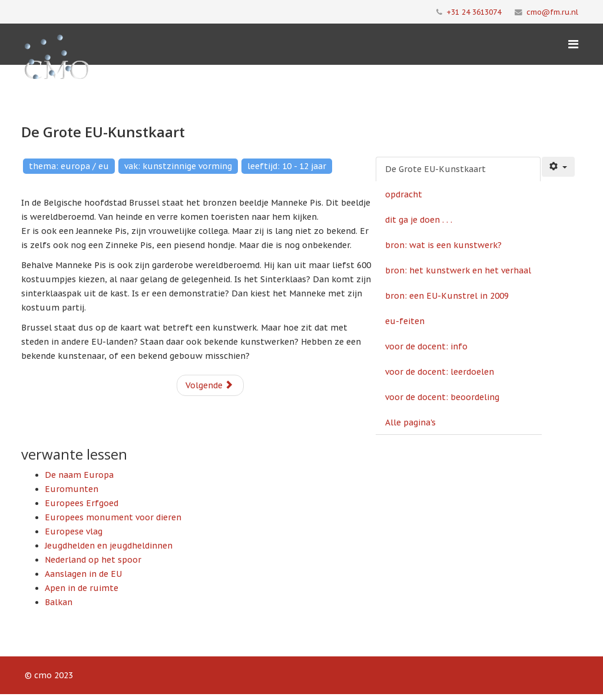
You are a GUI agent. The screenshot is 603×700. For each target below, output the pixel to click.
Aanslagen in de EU (83, 574)
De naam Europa (79, 475)
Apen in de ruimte (82, 588)
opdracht (404, 194)
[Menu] (573, 44)
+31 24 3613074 (474, 12)
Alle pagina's (410, 422)
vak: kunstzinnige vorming (178, 166)
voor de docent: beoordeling (442, 397)
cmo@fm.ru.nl (552, 12)
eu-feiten (405, 321)
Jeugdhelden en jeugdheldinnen (109, 546)
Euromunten (72, 489)
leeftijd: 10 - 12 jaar (287, 166)
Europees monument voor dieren (113, 517)
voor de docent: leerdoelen (440, 372)
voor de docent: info (426, 346)
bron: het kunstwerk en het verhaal (458, 270)
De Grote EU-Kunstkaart (435, 169)
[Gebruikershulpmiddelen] (558, 167)
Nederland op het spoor (93, 560)
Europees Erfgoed (82, 503)
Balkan (59, 602)
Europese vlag (74, 531)
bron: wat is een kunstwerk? (443, 245)
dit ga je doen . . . (419, 220)
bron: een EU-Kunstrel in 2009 (447, 296)
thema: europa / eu (69, 166)
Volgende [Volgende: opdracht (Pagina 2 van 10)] (209, 385)
